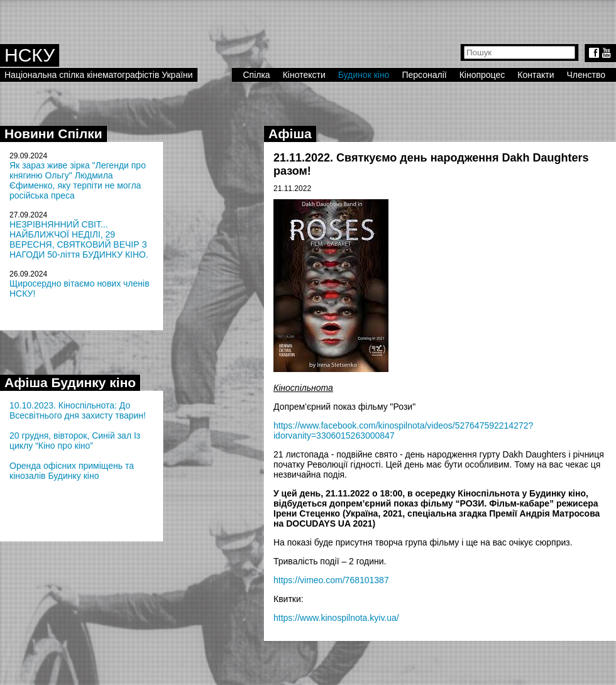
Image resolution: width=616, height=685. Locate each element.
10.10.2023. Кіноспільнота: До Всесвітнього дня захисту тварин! (78, 410)
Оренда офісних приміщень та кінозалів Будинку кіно (72, 471)
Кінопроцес (482, 75)
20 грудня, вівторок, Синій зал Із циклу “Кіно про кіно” (75, 441)
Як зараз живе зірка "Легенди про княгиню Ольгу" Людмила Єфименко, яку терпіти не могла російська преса (78, 180)
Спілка (256, 75)
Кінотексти (304, 75)
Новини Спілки (53, 134)
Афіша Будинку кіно (70, 382)
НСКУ (30, 55)
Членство (586, 75)
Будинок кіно (364, 75)
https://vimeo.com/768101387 (331, 580)
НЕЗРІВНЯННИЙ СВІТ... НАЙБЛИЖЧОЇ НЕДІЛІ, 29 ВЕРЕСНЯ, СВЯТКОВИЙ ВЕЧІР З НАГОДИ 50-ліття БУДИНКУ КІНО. (79, 239)
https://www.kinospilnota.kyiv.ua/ (336, 618)
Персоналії (424, 75)
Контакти (536, 75)
